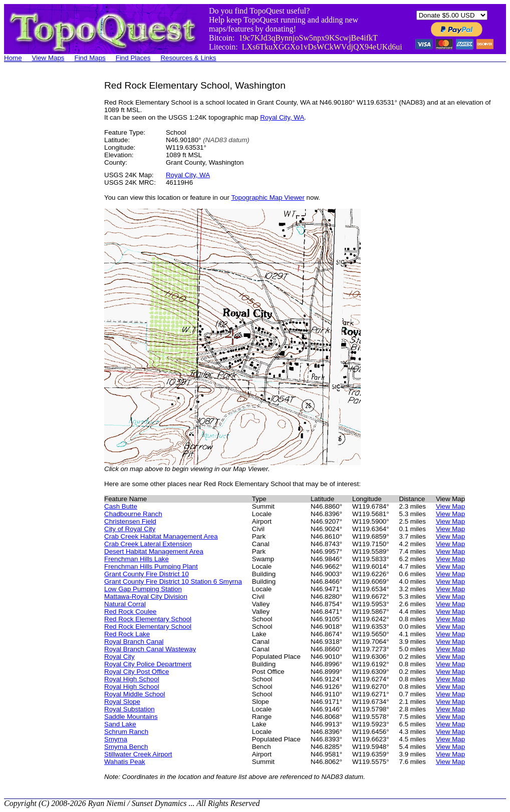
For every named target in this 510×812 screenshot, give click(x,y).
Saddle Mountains (131, 717)
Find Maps (90, 58)
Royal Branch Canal (134, 642)
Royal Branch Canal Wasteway (150, 649)
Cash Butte (121, 506)
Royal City (119, 657)
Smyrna (116, 739)
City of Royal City (130, 529)
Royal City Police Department (148, 664)
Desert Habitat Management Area (154, 551)
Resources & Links (188, 58)
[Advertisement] (44, 230)
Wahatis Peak (125, 762)
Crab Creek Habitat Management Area (161, 536)
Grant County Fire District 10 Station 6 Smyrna (173, 581)
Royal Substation (130, 709)
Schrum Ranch (126, 732)
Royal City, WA (282, 117)
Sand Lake (120, 724)
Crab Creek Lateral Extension (148, 544)
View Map (450, 506)
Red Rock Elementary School (148, 619)
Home (13, 58)
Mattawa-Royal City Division (146, 596)
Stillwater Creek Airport (138, 754)
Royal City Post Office (137, 672)
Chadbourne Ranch (133, 514)
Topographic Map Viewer (268, 197)
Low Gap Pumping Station (143, 589)
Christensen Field (130, 521)
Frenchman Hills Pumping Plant (151, 566)
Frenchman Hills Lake (137, 559)
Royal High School (132, 679)
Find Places (133, 58)
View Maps (48, 58)
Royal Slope (122, 702)
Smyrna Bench (126, 747)
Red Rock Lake (127, 634)
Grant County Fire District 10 (147, 574)
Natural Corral (125, 604)
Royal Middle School (135, 694)
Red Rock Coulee (130, 612)
